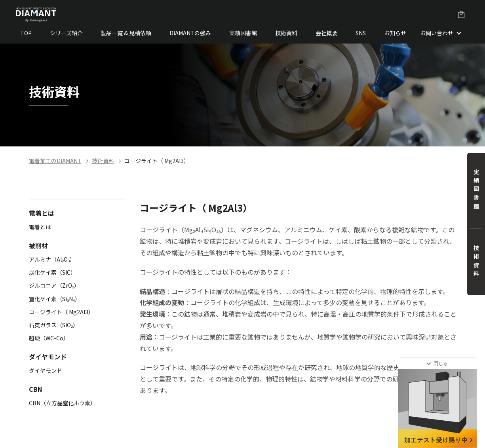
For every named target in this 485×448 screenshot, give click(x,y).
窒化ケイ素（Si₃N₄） (55, 299)
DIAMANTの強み (190, 33)
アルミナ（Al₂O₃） (52, 259)
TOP (26, 33)
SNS (361, 33)
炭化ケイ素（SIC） (52, 272)
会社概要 (327, 33)
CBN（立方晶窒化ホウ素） (62, 403)
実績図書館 (243, 33)
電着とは (40, 227)
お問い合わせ (437, 33)
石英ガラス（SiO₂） (54, 325)
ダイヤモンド (46, 370)
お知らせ (395, 33)
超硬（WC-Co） (49, 338)
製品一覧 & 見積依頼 (126, 33)
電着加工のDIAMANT (55, 161)
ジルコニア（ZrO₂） (54, 285)
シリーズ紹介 (66, 33)
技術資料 (286, 33)
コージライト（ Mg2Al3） (157, 161)
